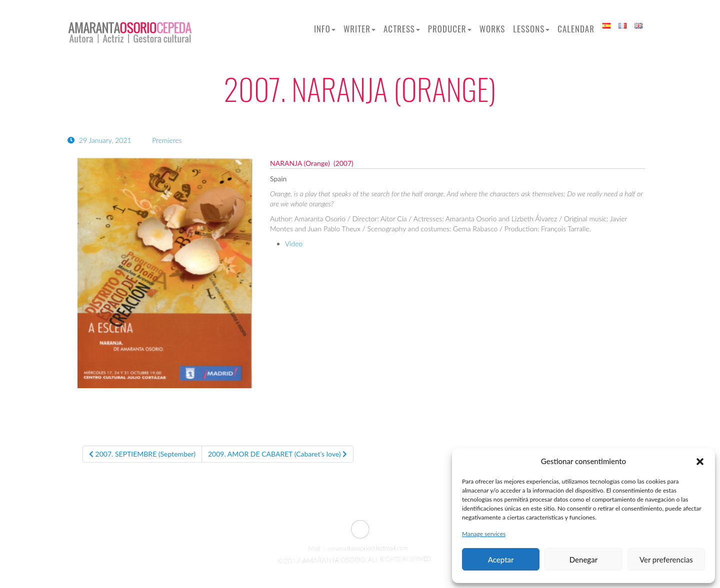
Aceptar (501, 560)
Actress (402, 29)
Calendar (576, 29)
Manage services (484, 534)
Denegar (583, 560)
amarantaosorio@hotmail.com (361, 549)
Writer (359, 29)
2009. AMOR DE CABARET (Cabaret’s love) (277, 454)
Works (492, 29)
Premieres (167, 140)
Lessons (531, 29)
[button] (700, 462)
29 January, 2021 (100, 140)
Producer (450, 29)
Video (294, 244)
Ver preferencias (666, 560)
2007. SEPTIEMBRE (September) (142, 454)
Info (325, 29)
